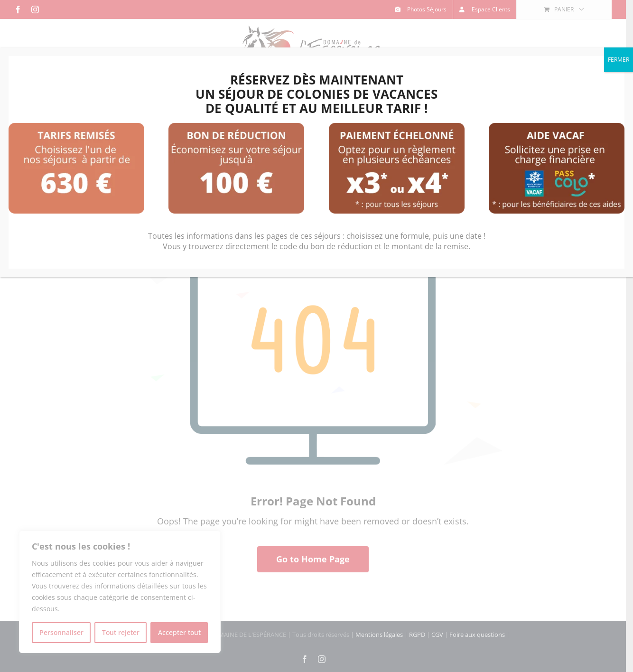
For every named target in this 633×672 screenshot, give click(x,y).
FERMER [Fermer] (619, 60)
